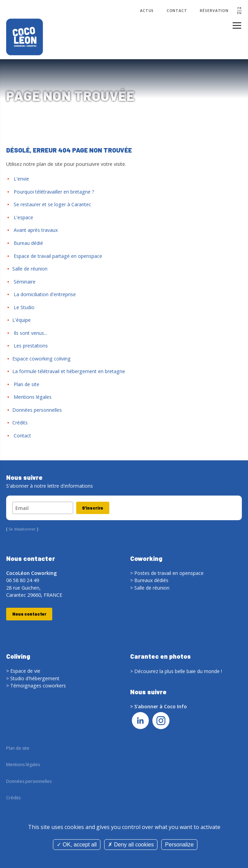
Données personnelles (37, 410)
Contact (176, 11)
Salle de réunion (30, 269)
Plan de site (26, 384)
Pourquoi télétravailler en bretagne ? (54, 192)
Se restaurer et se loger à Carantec (52, 204)
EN (239, 13)
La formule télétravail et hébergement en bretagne (69, 371)
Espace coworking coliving (42, 359)
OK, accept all (77, 845)
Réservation (214, 11)
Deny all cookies (131, 845)
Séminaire (24, 282)
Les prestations (30, 346)
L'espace (23, 217)
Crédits (20, 423)
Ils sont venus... (30, 333)
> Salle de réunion (150, 588)
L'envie (21, 179)
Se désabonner (22, 529)
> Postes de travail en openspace (167, 573)
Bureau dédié (28, 243)
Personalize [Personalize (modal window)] (179, 845)
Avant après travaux (35, 230)
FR (240, 8)
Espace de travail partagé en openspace (58, 256)
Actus (146, 11)
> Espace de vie (24, 671)
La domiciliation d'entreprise (45, 294)
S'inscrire (93, 508)
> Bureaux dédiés (150, 580)
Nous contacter (30, 614)
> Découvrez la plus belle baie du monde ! (177, 671)
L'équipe (22, 320)
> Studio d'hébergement (33, 679)
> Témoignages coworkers (36, 686)
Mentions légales (32, 397)
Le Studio (24, 307)
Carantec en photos (161, 656)
